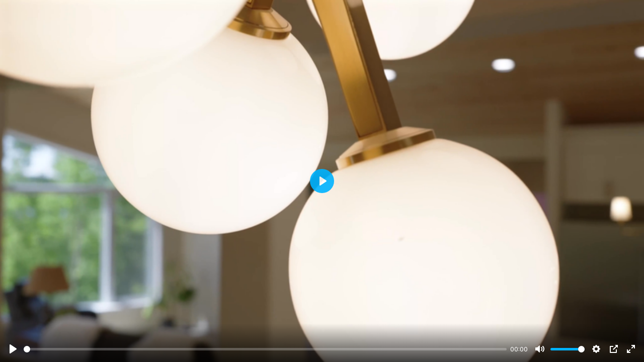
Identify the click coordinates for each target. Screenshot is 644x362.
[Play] (13, 349)
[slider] (265, 349)
